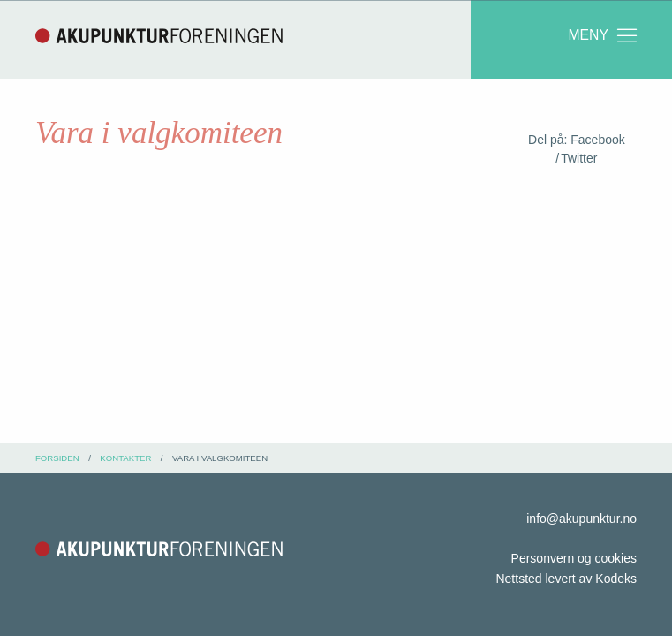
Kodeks (616, 579)
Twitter (579, 158)
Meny (604, 35)
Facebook (597, 140)
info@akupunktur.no (581, 519)
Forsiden (57, 458)
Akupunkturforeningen (159, 35)
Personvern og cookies (574, 558)
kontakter (125, 458)
